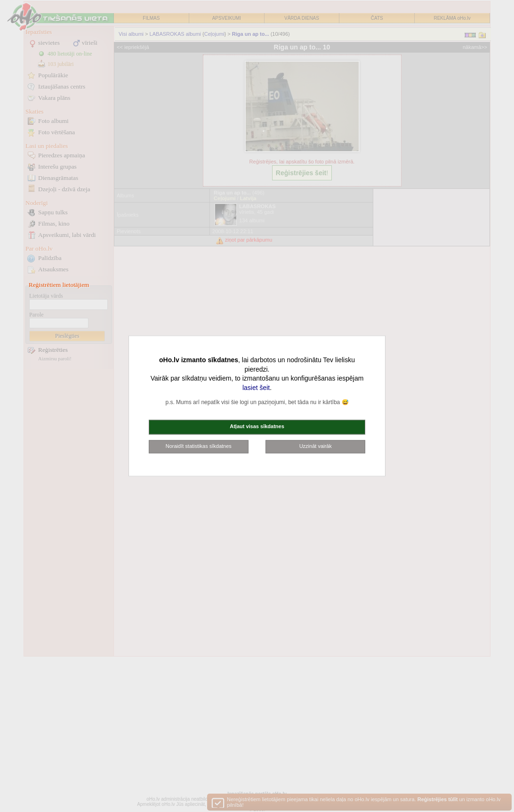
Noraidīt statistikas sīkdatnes (199, 446)
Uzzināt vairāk (316, 446)
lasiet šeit (256, 388)
